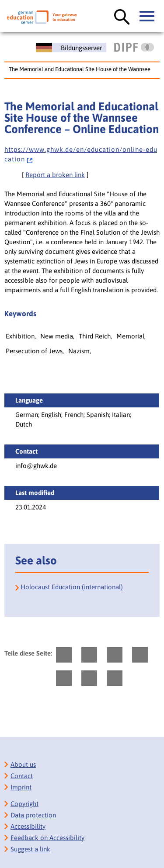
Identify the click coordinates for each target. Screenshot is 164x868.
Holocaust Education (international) (72, 587)
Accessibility (28, 826)
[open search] (122, 17)
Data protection (33, 815)
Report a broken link (55, 175)
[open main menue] (147, 17)
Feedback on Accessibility (47, 838)
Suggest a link (30, 849)
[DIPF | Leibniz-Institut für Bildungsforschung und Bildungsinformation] (134, 47)
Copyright (24, 804)
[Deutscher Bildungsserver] (71, 48)
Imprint (21, 787)
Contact (22, 776)
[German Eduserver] (42, 17)
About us (23, 764)
